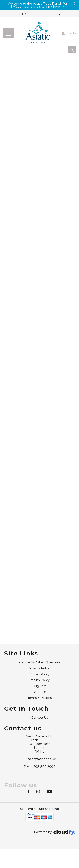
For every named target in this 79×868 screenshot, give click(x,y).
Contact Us (40, 718)
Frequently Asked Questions (40, 662)
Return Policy (39, 680)
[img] (29, 791)
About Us (39, 692)
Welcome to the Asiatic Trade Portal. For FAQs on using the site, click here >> (37, 5)
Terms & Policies (40, 698)
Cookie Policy (40, 674)
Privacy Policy (39, 668)
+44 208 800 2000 (40, 767)
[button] (72, 50)
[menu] (8, 33)
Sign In (69, 33)
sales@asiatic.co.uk (39, 759)
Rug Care (40, 686)
